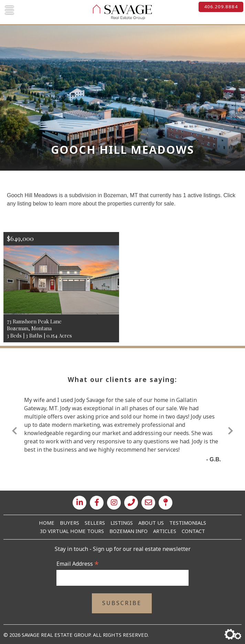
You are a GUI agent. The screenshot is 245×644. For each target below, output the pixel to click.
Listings (122, 523)
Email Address (78, 564)
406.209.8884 (221, 7)
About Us (151, 523)
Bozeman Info (129, 531)
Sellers (95, 523)
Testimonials (188, 523)
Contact (193, 531)
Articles (165, 531)
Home (47, 523)
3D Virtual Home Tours (72, 531)
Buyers (70, 523)
